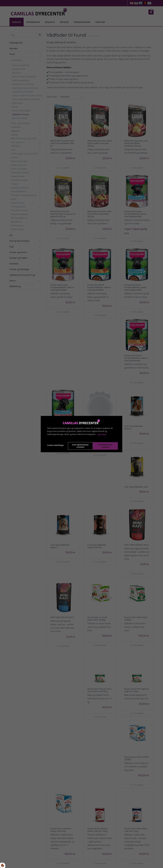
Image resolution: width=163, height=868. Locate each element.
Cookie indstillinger (56, 445)
